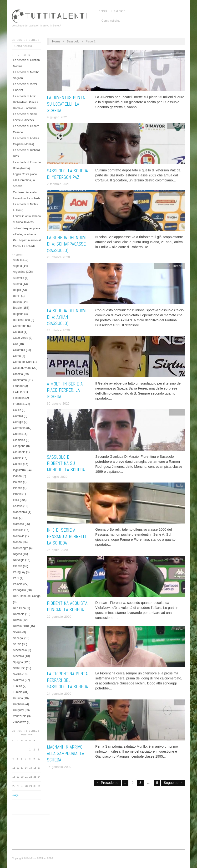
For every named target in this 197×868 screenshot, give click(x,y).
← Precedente (107, 783)
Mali (16, 518)
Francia (18, 404)
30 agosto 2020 (58, 403)
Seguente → (173, 783)
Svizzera (19, 680)
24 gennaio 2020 (59, 694)
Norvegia (19, 560)
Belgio (17, 290)
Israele (17, 494)
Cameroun (20, 326)
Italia (16, 500)
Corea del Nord (23, 362)
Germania (19, 428)
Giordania (19, 452)
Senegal (18, 638)
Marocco (19, 524)
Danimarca (20, 380)
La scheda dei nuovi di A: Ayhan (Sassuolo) (67, 317)
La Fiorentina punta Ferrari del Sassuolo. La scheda (67, 680)
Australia (19, 278)
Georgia (18, 422)
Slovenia (19, 656)
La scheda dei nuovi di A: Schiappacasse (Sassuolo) (67, 244)
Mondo (18, 542)
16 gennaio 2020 (59, 767)
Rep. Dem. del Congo (27, 596)
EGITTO (18, 392)
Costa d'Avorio (22, 368)
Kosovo (18, 506)
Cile (16, 344)
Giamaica (19, 440)
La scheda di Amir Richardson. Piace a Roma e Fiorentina (26, 102)
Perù (16, 578)
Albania (18, 260)
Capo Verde (21, 338)
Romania (19, 614)
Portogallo (20, 590)
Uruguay (18, 710)
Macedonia (20, 512)
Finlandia (19, 398)
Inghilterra (19, 470)
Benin (17, 296)
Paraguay (19, 572)
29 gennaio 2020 (59, 617)
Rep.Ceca (19, 608)
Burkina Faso (22, 320)
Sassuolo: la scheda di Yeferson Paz (67, 174)
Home (56, 41)
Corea (17, 356)
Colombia (19, 350)
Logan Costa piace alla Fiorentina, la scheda (25, 180)
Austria (18, 284)
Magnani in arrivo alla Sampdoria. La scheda (66, 753)
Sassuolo (73, 41)
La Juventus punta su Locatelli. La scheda (66, 104)
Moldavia (19, 536)
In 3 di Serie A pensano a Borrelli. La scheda (67, 537)
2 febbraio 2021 (58, 184)
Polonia (18, 584)
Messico (18, 530)
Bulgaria (18, 314)
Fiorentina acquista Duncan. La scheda (67, 606)
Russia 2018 (21, 626)
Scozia (17, 632)
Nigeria (18, 554)
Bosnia (18, 302)
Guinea (18, 464)
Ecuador (18, 386)
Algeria (18, 266)
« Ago (15, 795)
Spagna (18, 662)
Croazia (18, 374)
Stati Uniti (19, 668)
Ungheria (19, 704)
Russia (18, 620)
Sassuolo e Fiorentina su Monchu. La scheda (66, 464)
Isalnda (18, 482)
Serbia (17, 644)
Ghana (17, 434)
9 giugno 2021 (57, 117)
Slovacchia (20, 650)
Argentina (19, 272)
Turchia (18, 692)
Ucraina (18, 698)
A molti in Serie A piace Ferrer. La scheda (65, 390)
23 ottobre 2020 (58, 257)
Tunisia (18, 686)
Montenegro (21, 548)
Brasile (18, 308)
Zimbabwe (20, 722)
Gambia (18, 416)
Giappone (19, 446)
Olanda (18, 566)
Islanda (18, 488)
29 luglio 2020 (57, 477)
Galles (17, 410)
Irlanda (18, 476)
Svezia (17, 674)
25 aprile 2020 (57, 550)
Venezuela (20, 716)
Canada (18, 332)
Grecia (17, 458)
